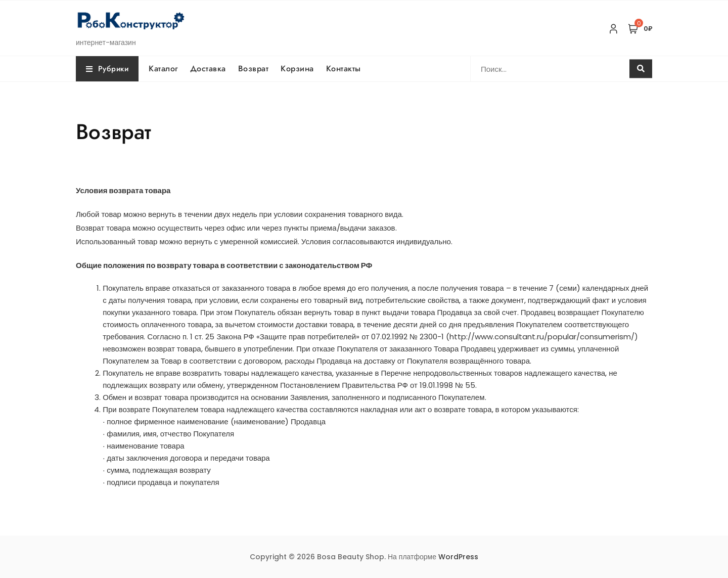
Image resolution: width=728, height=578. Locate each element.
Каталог (163, 69)
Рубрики (107, 69)
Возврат (254, 69)
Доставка (208, 69)
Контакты (344, 69)
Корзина (297, 69)
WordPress (458, 557)
